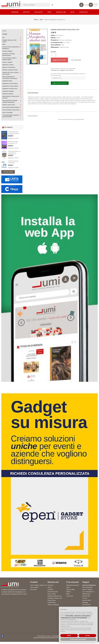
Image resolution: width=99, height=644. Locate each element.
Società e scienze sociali (9, 105)
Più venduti (33, 589)
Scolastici (39, 12)
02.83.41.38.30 (87, 602)
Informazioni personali (73, 585)
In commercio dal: (57, 42)
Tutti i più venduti (8, 172)
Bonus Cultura (52, 594)
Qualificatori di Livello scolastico (10, 86)
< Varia (4, 31)
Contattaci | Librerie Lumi (55, 598)
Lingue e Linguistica (7, 62)
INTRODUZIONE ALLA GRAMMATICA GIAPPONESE (14, 153)
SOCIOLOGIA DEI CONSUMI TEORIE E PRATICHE (14, 134)
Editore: (53, 38)
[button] (95, 609)
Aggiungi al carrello (13, 138)
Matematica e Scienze (8, 65)
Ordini (68, 587)
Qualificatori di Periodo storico (10, 89)
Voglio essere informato (60, 83)
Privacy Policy (52, 600)
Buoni (68, 594)
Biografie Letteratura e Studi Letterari (9, 41)
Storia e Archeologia (7, 112)
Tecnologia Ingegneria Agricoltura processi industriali (11, 116)
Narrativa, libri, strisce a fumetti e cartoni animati (11, 73)
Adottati (26, 12)
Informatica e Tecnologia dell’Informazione (9, 55)
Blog (72, 12)
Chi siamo (50, 585)
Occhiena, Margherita (65, 40)
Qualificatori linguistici (8, 94)
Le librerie (50, 589)
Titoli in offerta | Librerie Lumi (39, 585)
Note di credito (70, 589)
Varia (5, 34)
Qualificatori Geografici (8, 91)
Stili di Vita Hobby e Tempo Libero (11, 110)
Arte (3, 37)
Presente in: (55, 40)
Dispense (15, 12)
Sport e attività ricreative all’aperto (11, 107)
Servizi (50, 587)
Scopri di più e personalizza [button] (78, 639)
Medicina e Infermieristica (9, 67)
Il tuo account (72, 582)
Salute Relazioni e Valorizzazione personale (11, 97)
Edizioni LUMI (61, 12)
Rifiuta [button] (69, 636)
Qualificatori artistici (7, 81)
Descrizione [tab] (33, 93)
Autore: (53, 35)
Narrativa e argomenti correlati (10, 70)
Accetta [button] (87, 636)
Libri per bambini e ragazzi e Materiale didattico (9, 59)
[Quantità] (53, 55)
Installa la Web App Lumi (55, 596)
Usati (49, 12)
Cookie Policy (52, 602)
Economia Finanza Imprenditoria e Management (11, 48)
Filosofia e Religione (7, 51)
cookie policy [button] (73, 620)
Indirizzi (68, 592)
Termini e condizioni (53, 605)
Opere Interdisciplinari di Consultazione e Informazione (10, 78)
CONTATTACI (83, 12)
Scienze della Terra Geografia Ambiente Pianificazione (10, 101)
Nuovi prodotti (34, 587)
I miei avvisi (70, 596)
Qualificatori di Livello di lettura (10, 83)
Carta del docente (53, 592)
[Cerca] (37, 5)
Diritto (4, 44)
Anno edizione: (56, 45)
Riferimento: (55, 47)
